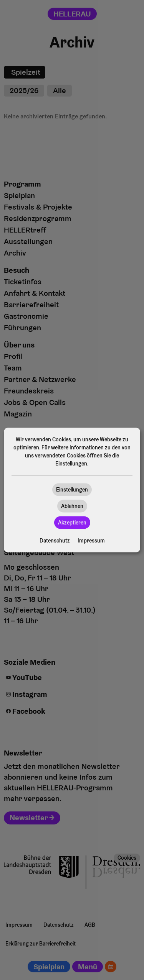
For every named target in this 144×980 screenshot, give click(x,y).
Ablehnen (72, 506)
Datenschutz (55, 541)
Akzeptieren (72, 523)
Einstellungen (72, 490)
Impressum (91, 541)
